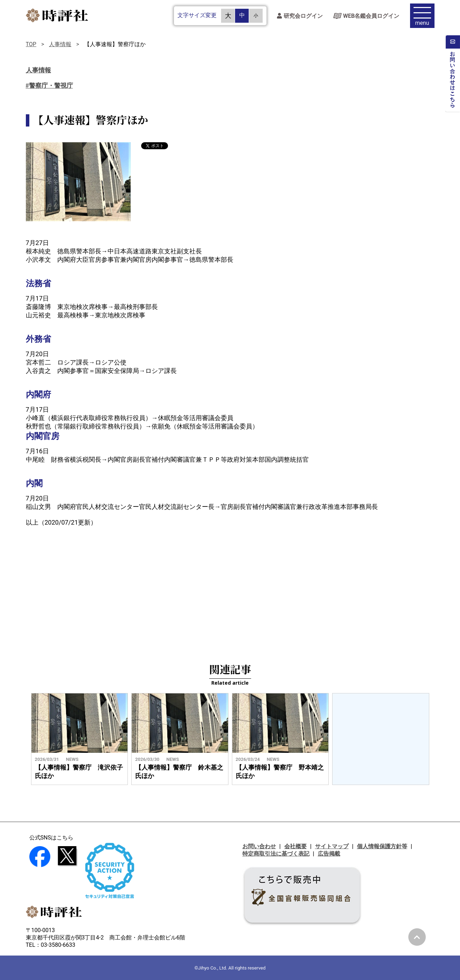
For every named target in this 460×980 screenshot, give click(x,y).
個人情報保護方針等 (382, 846)
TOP (31, 44)
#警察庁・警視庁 (49, 86)
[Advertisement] (230, 590)
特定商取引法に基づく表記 (276, 854)
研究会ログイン (300, 16)
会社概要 (295, 846)
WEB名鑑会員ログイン (366, 16)
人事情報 (60, 44)
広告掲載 (329, 854)
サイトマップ (332, 846)
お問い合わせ (259, 846)
